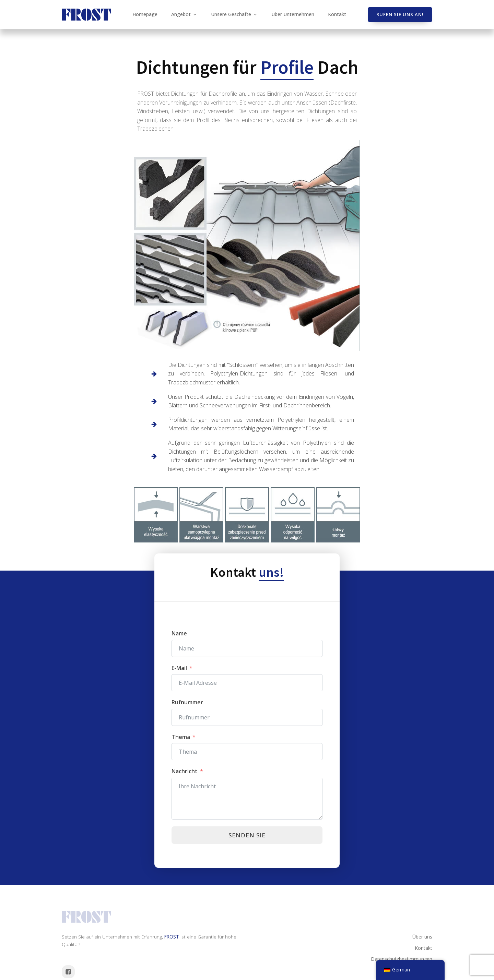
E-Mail (179, 668)
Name (179, 633)
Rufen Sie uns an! (400, 14)
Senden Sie (247, 835)
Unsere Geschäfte (234, 14)
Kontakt (337, 14)
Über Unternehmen (293, 14)
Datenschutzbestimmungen (402, 959)
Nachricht (185, 771)
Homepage (145, 14)
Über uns (422, 937)
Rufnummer (187, 702)
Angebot (184, 14)
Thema (181, 737)
